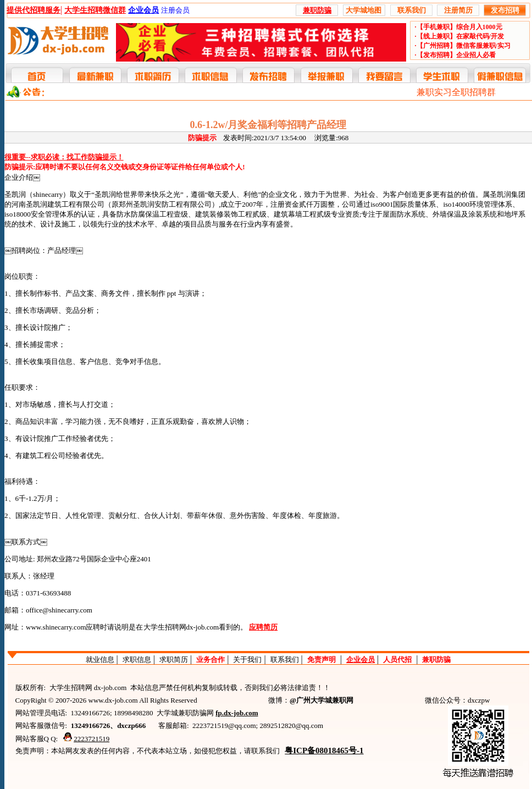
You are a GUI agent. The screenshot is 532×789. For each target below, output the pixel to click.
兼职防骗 (436, 660)
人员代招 (397, 660)
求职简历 (174, 660)
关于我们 (247, 660)
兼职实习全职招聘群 (456, 92)
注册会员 (175, 10)
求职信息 (137, 660)
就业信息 (100, 660)
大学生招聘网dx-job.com (181, 627)
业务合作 (210, 660)
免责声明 (322, 660)
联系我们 (285, 660)
